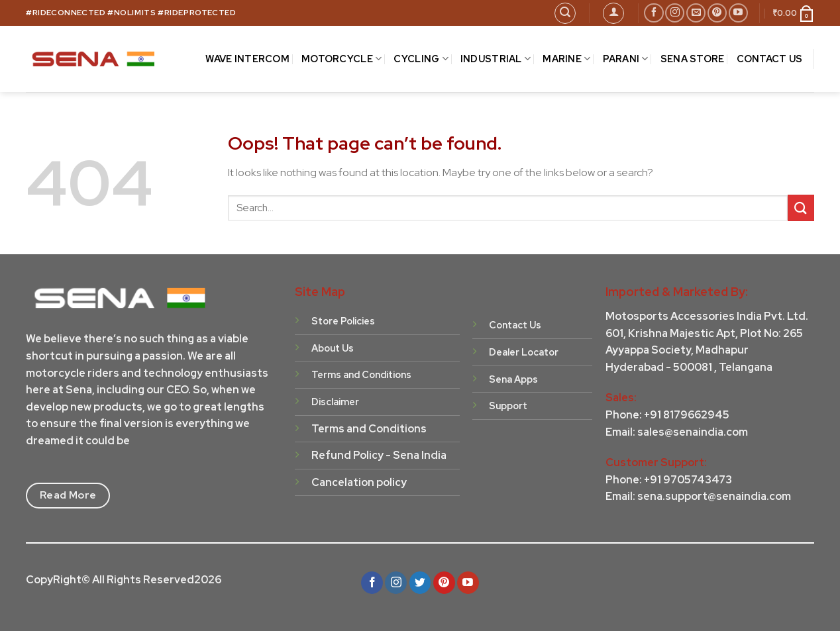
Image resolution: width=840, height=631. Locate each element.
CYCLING (421, 59)
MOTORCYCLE (341, 59)
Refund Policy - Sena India (379, 455)
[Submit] (801, 208)
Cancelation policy (359, 482)
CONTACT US (770, 59)
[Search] (565, 13)
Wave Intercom (247, 59)
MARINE (566, 59)
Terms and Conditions (369, 429)
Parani (626, 59)
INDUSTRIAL (496, 59)
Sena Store (693, 59)
